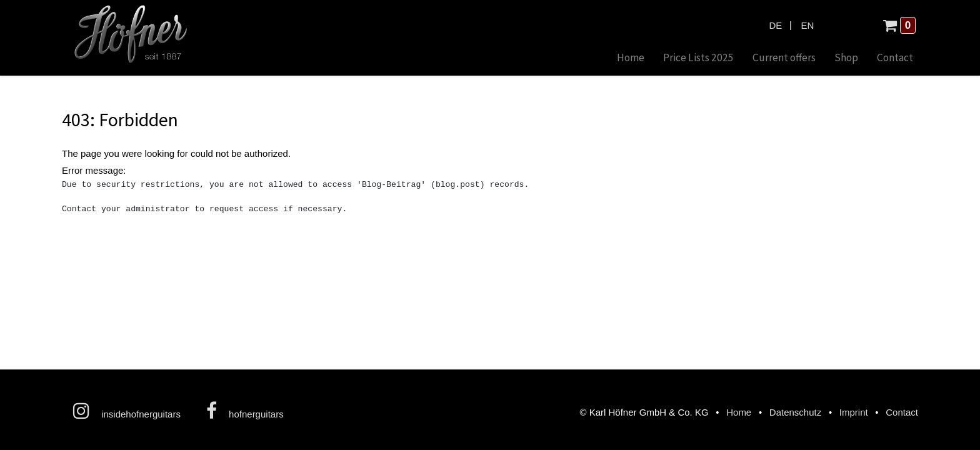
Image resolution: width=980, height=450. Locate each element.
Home (739, 412)
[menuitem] (631, 58)
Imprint (854, 412)
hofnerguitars (245, 411)
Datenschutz (795, 412)
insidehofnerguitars (127, 411)
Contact (902, 412)
